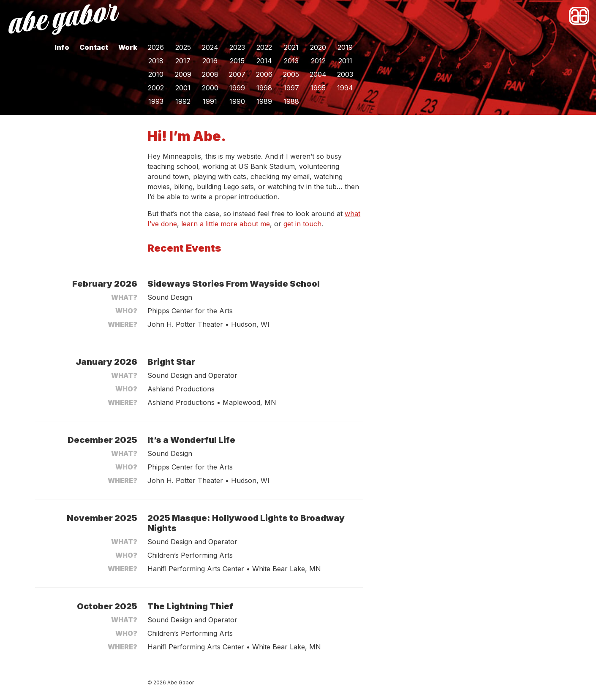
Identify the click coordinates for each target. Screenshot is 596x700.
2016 (210, 61)
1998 (264, 88)
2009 (183, 74)
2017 (183, 61)
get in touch (302, 224)
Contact (94, 47)
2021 (291, 47)
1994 (345, 88)
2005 (291, 74)
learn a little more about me (226, 224)
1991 (210, 101)
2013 (291, 61)
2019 (345, 47)
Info (62, 47)
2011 (345, 61)
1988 (291, 101)
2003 (345, 74)
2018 (156, 61)
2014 (264, 61)
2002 (156, 88)
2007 (237, 74)
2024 (210, 47)
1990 (237, 101)
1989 (264, 101)
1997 (291, 88)
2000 (210, 88)
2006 (264, 74)
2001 (183, 88)
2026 (156, 47)
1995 (318, 88)
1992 (183, 101)
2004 (318, 74)
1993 (156, 101)
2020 (318, 47)
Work (128, 47)
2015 (237, 61)
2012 (318, 61)
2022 (264, 47)
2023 (237, 47)
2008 (210, 74)
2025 (183, 47)
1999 (237, 88)
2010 (156, 74)
